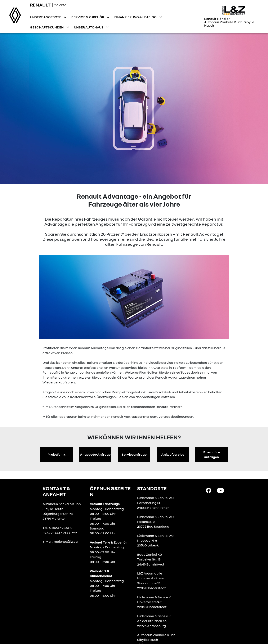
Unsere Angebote (46, 17)
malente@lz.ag (66, 541)
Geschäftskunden (47, 27)
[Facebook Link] (209, 490)
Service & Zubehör (88, 17)
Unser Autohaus (89, 27)
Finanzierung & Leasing (136, 17)
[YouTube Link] (220, 490)
